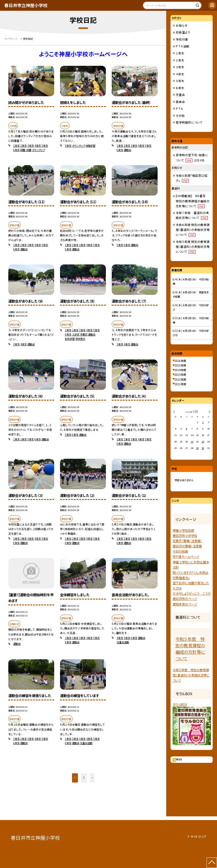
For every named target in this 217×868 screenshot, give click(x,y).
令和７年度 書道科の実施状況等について (192, 215)
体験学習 (90, 145)
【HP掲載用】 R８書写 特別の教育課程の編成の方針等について (193, 201)
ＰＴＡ (179, 109)
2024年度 (180, 370)
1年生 (16, 145)
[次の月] (210, 411)
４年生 (180, 74)
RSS (179, 759)
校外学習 (70, 339)
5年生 (45, 145)
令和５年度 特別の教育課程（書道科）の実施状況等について (193, 247)
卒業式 (84, 334)
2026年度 (180, 361)
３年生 (180, 67)
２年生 (180, 60)
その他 (180, 116)
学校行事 (182, 39)
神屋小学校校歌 (183, 530)
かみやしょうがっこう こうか (192, 593)
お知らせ (182, 26)
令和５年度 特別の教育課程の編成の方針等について (190, 649)
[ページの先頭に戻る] (212, 863)
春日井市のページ (185, 598)
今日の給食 (180, 551)
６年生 (180, 88)
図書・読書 (26, 150)
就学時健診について (189, 122)
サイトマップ (198, 836)
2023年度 (180, 375)
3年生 (31, 145)
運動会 (127, 150)
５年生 (180, 81)
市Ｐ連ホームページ (186, 556)
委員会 (180, 102)
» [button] (93, 777)
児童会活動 (123, 642)
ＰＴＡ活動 (183, 46)
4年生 (38, 145)
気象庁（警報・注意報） (187, 541)
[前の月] (174, 411)
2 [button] (84, 777)
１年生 (180, 53)
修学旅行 (80, 339)
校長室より (183, 32)
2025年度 (180, 365)
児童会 (180, 95)
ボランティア (38, 150)
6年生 (16, 150)
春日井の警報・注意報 (187, 546)
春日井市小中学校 (185, 535)
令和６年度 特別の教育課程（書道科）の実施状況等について (193, 230)
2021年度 (180, 384)
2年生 (24, 145)
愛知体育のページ (185, 604)
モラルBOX (180, 704)
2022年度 (180, 380)
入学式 (76, 334)
